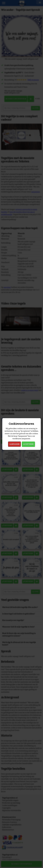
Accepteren (28, 444)
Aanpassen (14, 444)
